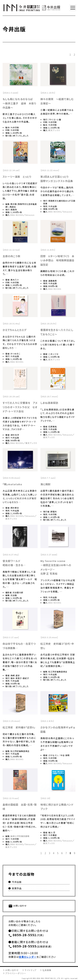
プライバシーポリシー (16, 973)
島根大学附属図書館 (20, 836)
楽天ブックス (54, 130)
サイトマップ (30, 970)
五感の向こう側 (11, 256)
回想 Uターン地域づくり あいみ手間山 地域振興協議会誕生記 (57, 260)
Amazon (30, 215)
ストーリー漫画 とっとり (17, 177)
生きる (19, 565)
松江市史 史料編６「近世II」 (19, 727)
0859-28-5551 (22, 935)
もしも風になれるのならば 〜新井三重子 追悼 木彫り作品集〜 (19, 103)
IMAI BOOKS (17, 215)
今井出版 (17, 882)
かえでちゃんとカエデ (15, 330)
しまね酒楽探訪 (49, 403)
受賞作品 (17, 888)
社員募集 (47, 970)
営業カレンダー (28, 957)
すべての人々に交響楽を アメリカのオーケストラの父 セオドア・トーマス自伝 (20, 407)
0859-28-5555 (22, 946)
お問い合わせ (17, 906)
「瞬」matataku (12, 484)
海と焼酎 (45, 484)
